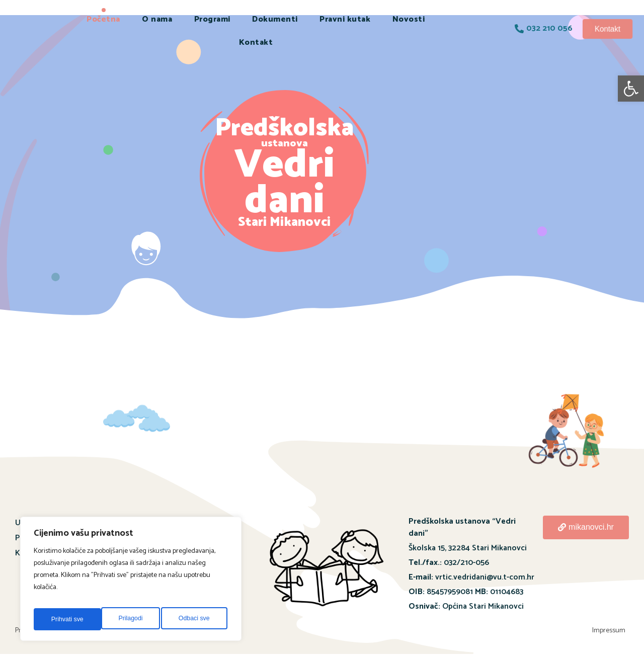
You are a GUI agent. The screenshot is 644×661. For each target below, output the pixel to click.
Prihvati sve (195, 619)
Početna (103, 19)
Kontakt (256, 43)
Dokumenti (275, 19)
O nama (157, 19)
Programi (212, 19)
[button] (631, 89)
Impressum (612, 634)
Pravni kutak (345, 19)
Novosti (409, 19)
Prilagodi (62, 619)
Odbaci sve (126, 619)
